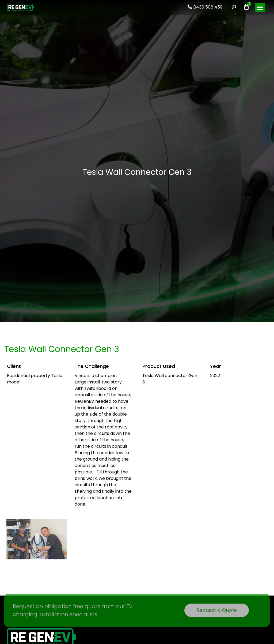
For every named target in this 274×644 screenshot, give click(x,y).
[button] (260, 7)
